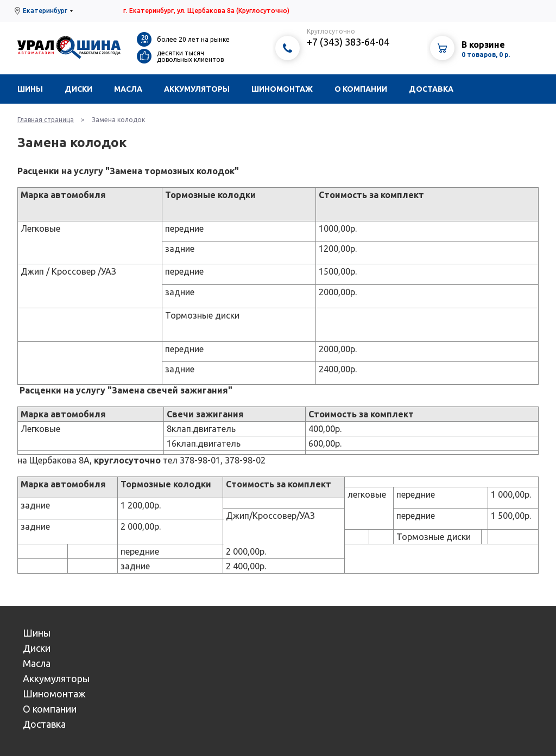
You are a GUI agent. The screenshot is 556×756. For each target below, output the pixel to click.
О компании (361, 89)
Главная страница (46, 120)
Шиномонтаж (282, 89)
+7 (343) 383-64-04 (348, 42)
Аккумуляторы (197, 89)
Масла (128, 89)
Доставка (431, 89)
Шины (30, 89)
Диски (78, 89)
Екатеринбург (45, 11)
